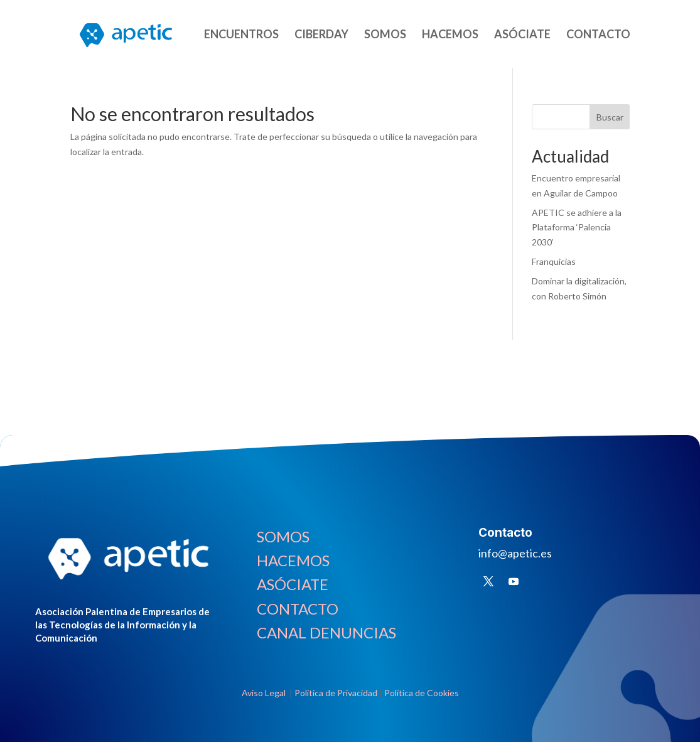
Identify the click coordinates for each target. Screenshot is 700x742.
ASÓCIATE (522, 35)
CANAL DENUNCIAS (326, 632)
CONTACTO (598, 35)
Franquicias (554, 261)
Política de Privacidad (336, 693)
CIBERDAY (321, 35)
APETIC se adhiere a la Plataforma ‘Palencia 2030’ (577, 228)
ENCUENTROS (241, 35)
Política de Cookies (422, 693)
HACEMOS (450, 35)
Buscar (610, 117)
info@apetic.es (515, 553)
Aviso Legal (265, 693)
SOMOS (385, 35)
